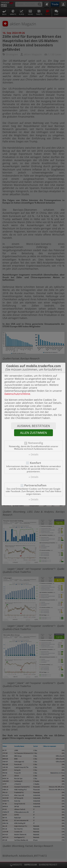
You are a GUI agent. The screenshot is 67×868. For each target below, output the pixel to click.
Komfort (35, 463)
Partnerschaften (35, 485)
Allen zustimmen (33, 433)
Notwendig (35, 443)
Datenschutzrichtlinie (17, 394)
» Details (33, 454)
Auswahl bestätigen (34, 426)
